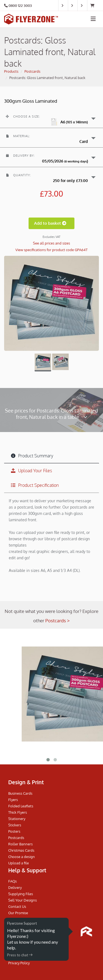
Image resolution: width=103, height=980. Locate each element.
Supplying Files (21, 894)
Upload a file (19, 863)
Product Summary (32, 456)
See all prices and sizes (51, 243)
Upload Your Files (31, 471)
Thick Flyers (18, 812)
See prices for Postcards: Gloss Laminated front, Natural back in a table (51, 414)
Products (11, 71)
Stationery (17, 819)
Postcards (32, 71)
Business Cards (20, 793)
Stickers (15, 825)
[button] (51, 118)
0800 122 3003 (20, 6)
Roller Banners (20, 844)
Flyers (13, 800)
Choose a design (22, 857)
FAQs (12, 881)
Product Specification (35, 485)
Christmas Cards (21, 850)
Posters (14, 831)
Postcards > (58, 621)
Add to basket (51, 223)
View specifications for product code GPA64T (51, 250)
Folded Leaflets (21, 806)
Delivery (15, 887)
